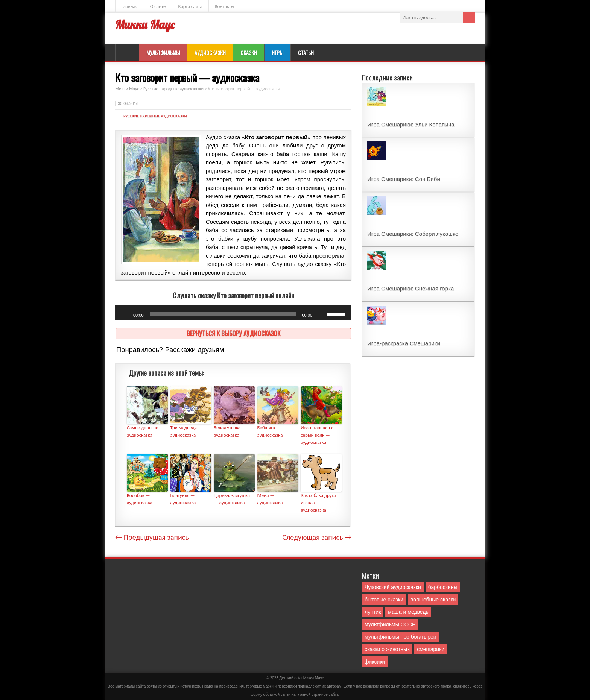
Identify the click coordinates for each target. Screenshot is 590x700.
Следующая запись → (317, 537)
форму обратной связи (270, 695)
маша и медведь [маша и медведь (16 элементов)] (408, 612)
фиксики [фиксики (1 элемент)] (375, 662)
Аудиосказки (210, 52)
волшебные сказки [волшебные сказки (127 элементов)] (433, 600)
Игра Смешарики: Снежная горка (411, 288)
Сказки (249, 52)
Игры (278, 52)
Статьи (306, 52)
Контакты (225, 6)
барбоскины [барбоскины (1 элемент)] (443, 587)
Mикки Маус (314, 678)
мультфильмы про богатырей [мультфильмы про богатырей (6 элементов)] (401, 637)
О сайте (158, 6)
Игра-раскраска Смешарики (404, 343)
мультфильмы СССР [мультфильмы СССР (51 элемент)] (390, 624)
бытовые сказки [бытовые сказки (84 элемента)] (384, 600)
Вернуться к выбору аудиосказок (233, 333)
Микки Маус (145, 25)
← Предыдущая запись (152, 537)
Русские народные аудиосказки (155, 116)
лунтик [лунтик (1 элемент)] (373, 612)
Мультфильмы (163, 52)
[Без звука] (321, 315)
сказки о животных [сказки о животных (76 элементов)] (387, 649)
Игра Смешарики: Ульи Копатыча (411, 124)
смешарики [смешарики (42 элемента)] (431, 649)
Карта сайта (190, 6)
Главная (130, 6)
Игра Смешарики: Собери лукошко (413, 234)
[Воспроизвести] (125, 315)
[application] (233, 313)
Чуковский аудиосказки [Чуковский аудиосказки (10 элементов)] (393, 587)
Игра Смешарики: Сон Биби (404, 179)
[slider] (223, 314)
